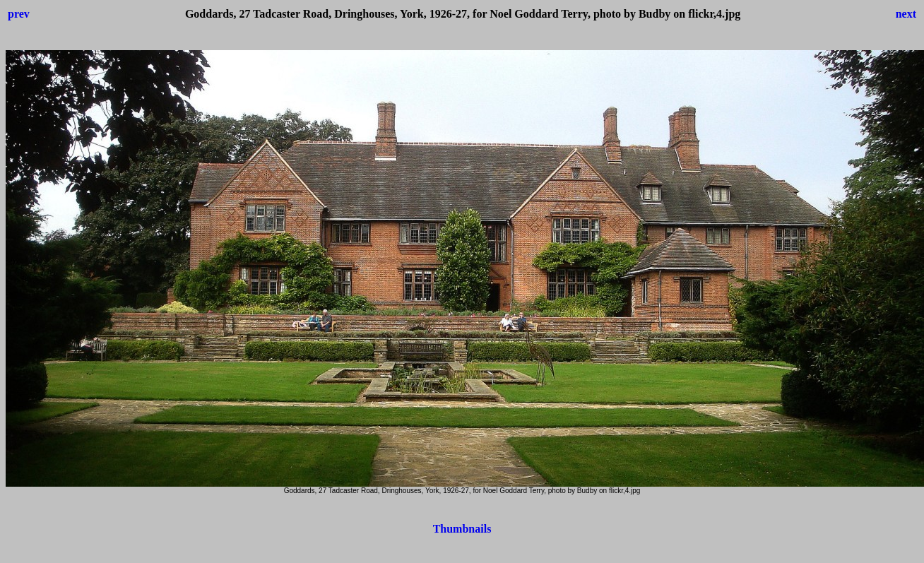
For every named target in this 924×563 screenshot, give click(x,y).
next (906, 14)
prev (19, 14)
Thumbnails (462, 529)
